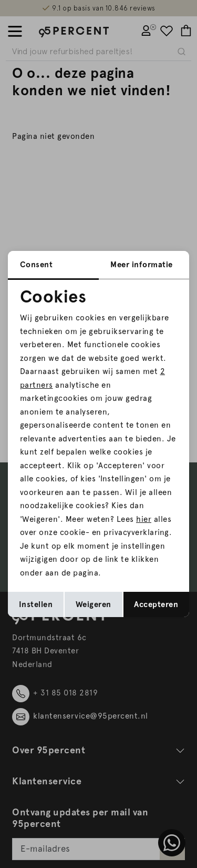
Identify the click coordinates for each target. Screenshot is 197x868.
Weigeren (94, 604)
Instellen (36, 604)
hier (144, 519)
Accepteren (156, 604)
